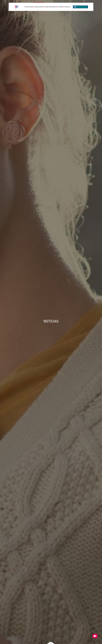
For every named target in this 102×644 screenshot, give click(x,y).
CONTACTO (66, 7)
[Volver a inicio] (15, 7)
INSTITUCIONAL (29, 7)
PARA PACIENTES (39, 7)
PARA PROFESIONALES (51, 7)
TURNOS (60, 7)
